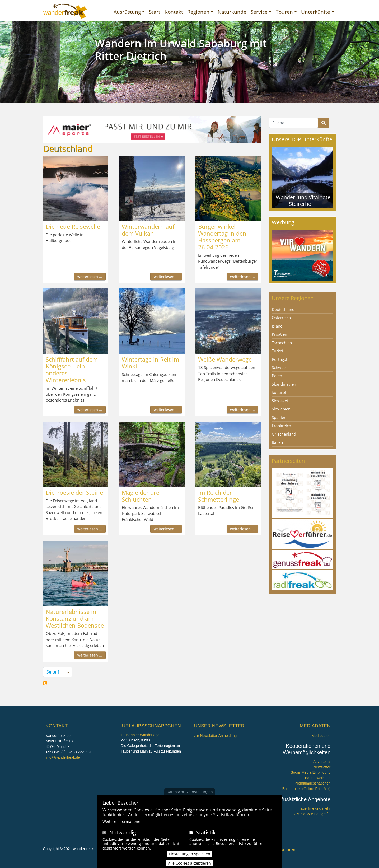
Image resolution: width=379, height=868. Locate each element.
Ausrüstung (127, 12)
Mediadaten (321, 736)
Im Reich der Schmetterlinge (219, 496)
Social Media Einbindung (311, 773)
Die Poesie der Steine (74, 492)
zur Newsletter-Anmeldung (215, 736)
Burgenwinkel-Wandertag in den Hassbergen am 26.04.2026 (222, 237)
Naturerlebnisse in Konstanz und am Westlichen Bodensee (75, 618)
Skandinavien (284, 384)
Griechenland (284, 434)
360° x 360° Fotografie (313, 814)
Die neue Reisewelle (73, 226)
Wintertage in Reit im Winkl (150, 363)
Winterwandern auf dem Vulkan (148, 230)
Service (259, 12)
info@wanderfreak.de (63, 757)
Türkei (277, 351)
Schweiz (279, 367)
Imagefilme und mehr (314, 808)
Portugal (279, 359)
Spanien (279, 417)
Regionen (198, 12)
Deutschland (283, 309)
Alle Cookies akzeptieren (189, 863)
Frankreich (281, 426)
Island (277, 326)
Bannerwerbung (318, 778)
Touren (284, 12)
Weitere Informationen (123, 821)
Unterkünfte (316, 12)
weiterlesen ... (90, 276)
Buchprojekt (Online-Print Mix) (307, 789)
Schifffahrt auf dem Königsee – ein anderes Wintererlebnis (72, 370)
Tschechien (282, 343)
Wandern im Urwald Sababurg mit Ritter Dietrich (181, 50)
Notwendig (123, 832)
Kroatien (279, 334)
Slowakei (280, 401)
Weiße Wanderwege (225, 359)
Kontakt (174, 12)
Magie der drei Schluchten (141, 496)
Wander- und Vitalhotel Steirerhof (304, 200)
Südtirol (279, 392)
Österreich (281, 318)
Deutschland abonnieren (45, 683)
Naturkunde (232, 12)
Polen (277, 376)
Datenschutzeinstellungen (190, 792)
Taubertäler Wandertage (140, 735)
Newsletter (322, 767)
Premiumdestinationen (312, 783)
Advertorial (322, 762)
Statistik (206, 832)
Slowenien (281, 409)
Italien (277, 442)
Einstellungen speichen (189, 854)
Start (155, 12)
